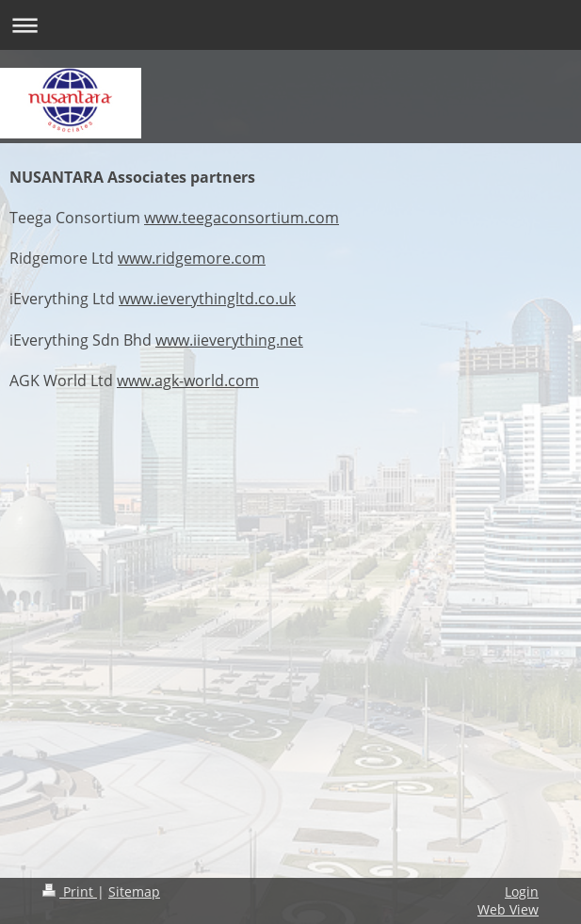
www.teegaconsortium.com (242, 218)
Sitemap (134, 892)
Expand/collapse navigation (290, 25)
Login (522, 892)
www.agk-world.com (188, 381)
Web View (508, 909)
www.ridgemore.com (192, 258)
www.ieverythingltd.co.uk (207, 299)
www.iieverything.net (229, 340)
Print (70, 892)
